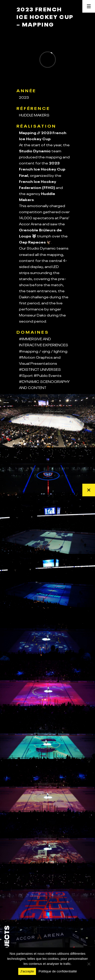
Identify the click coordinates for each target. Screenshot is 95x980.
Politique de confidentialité (58, 971)
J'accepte (27, 971)
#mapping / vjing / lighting (43, 351)
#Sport (26, 375)
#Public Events (48, 375)
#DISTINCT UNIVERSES (40, 369)
